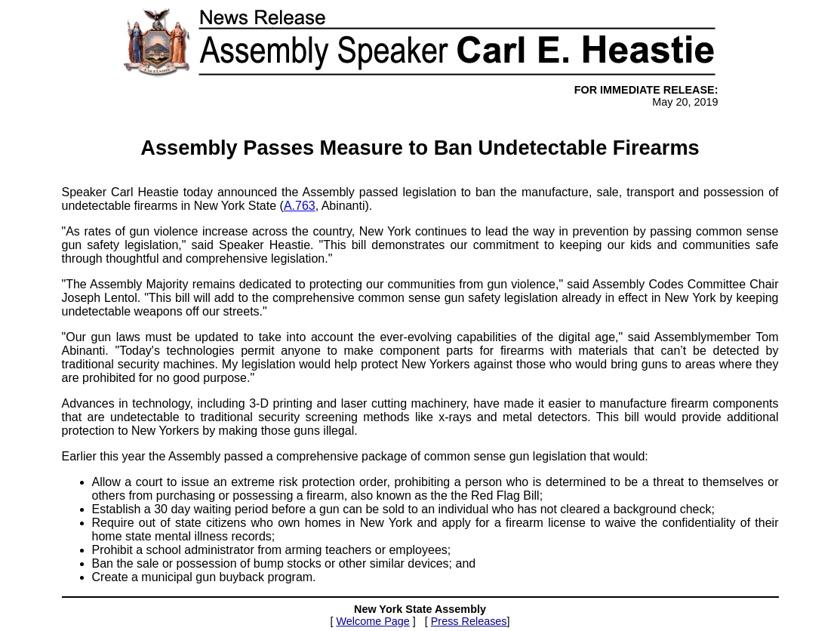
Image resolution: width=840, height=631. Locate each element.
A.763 (300, 206)
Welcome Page (372, 621)
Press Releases (469, 621)
